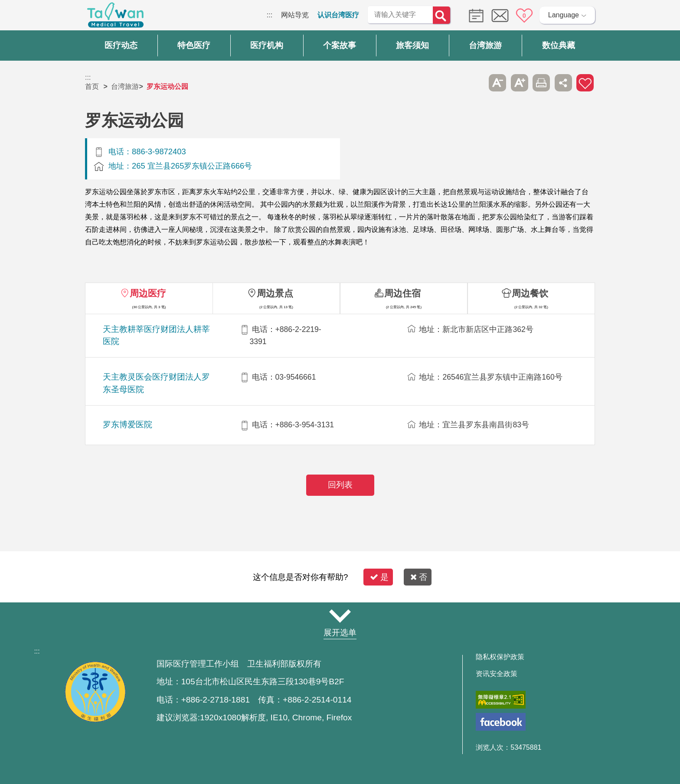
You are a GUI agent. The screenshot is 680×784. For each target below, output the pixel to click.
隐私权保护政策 (500, 657)
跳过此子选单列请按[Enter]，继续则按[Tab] (476, 83)
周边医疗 (148, 293)
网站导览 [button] (340, 616)
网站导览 (295, 15)
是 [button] (379, 577)
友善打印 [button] (541, 83)
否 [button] (419, 577)
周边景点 (275, 293)
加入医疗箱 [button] (585, 83)
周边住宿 (402, 293)
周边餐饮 (530, 293)
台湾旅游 (125, 86)
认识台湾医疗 (338, 15)
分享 (563, 83)
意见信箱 (500, 16)
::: (270, 15)
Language (564, 15)
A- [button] (497, 83)
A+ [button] (520, 83)
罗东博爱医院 (127, 425)
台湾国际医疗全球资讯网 (115, 17)
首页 (92, 86)
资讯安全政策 (497, 674)
